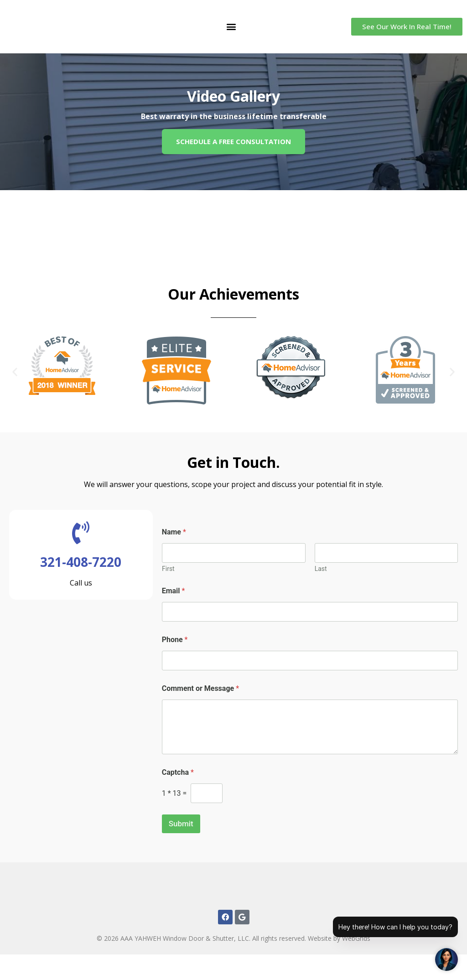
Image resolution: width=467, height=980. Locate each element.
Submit (181, 824)
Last (320, 569)
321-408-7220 (81, 562)
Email (174, 591)
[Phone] (310, 661)
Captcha (178, 772)
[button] (231, 27)
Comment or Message (200, 688)
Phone (175, 640)
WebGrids (356, 964)
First (168, 569)
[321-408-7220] (81, 533)
